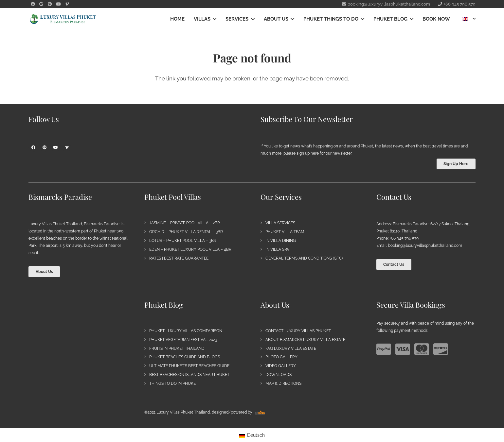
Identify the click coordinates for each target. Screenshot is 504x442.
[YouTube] (56, 147)
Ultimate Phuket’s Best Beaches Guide (189, 366)
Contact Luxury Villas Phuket (298, 331)
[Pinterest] (45, 147)
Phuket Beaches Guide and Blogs (185, 357)
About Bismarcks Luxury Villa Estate (305, 340)
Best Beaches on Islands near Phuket (189, 375)
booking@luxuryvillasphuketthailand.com (425, 246)
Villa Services (280, 223)
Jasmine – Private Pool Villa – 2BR (185, 223)
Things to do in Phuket (174, 383)
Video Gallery (281, 366)
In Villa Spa (277, 249)
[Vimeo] (67, 147)
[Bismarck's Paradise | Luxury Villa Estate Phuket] (63, 19)
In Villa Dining (281, 241)
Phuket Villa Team (285, 232)
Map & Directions (283, 383)
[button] (213, 19)
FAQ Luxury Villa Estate (291, 348)
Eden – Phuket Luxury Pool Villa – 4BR (190, 249)
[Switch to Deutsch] (252, 435)
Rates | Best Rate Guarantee (179, 258)
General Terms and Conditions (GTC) (304, 258)
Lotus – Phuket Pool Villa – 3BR (183, 241)
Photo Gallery (281, 357)
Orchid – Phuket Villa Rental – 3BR (186, 232)
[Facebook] (33, 147)
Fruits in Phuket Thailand (177, 348)
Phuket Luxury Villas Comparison (186, 331)
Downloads (279, 375)
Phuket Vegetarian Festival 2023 (183, 340)
